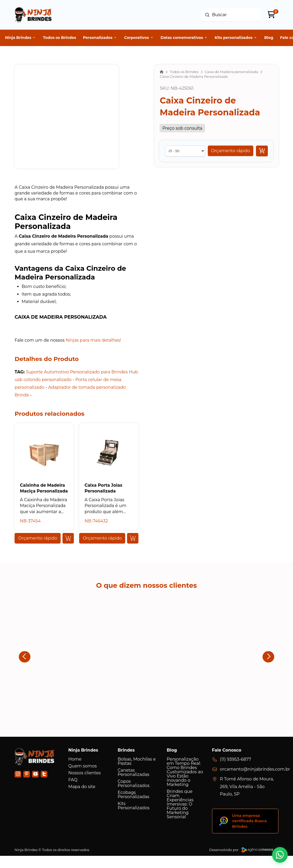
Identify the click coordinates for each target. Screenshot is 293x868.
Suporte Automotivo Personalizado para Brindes (77, 372)
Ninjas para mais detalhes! (93, 340)
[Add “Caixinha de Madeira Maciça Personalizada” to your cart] (68, 538)
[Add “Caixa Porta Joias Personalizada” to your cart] (133, 538)
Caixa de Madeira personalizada (61, 317)
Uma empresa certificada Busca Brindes (249, 821)
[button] (230, 151)
